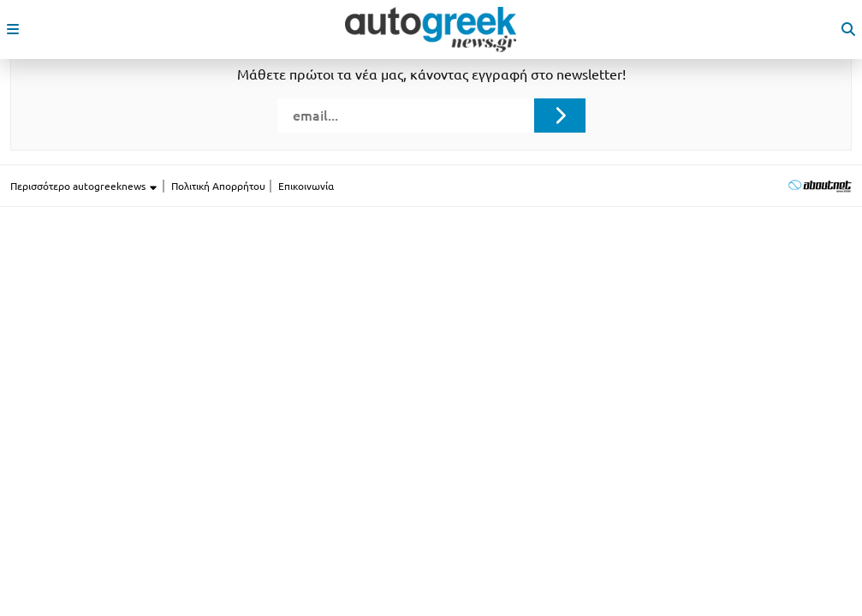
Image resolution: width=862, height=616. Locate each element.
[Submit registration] (560, 115)
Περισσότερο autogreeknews (84, 187)
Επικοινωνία (306, 186)
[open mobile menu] (13, 29)
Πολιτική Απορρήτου (218, 186)
